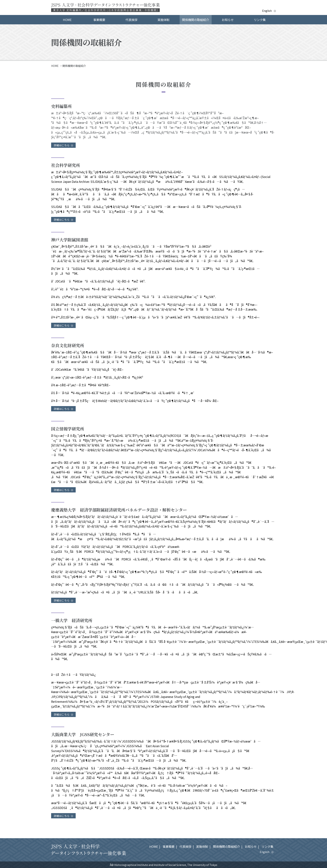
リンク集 (260, 20)
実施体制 (163, 20)
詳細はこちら (63, 145)
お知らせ (228, 20)
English (267, 11)
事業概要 (99, 20)
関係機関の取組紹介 (196, 20)
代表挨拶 (131, 20)
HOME (67, 20)
